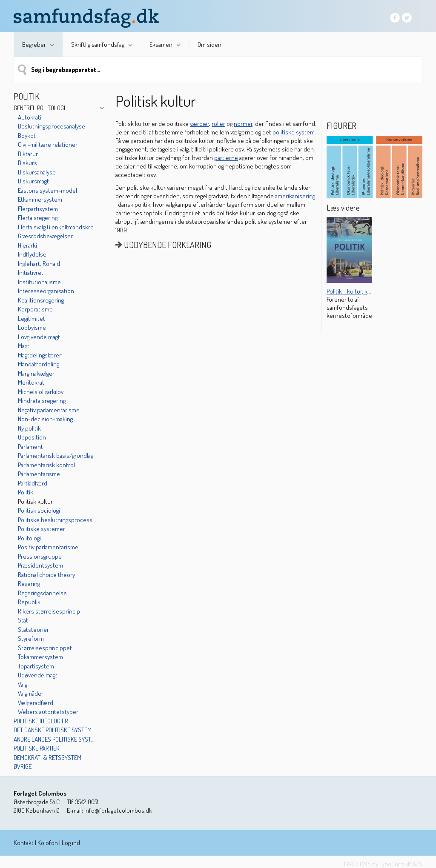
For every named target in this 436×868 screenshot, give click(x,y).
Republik (29, 602)
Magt (24, 346)
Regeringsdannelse (42, 593)
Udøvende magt (38, 675)
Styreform (31, 638)
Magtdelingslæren (40, 355)
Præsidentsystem (40, 565)
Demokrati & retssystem (47, 758)
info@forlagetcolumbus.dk (118, 810)
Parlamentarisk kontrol (46, 465)
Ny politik (29, 428)
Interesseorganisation (46, 291)
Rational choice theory (46, 575)
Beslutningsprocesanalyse (52, 126)
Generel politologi (39, 108)
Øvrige (23, 767)
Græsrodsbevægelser (45, 236)
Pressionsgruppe (40, 556)
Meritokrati (32, 382)
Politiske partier (37, 748)
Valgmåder (31, 693)
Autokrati (30, 117)
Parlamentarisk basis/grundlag (56, 455)
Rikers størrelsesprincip (49, 611)
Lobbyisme (32, 327)
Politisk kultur (35, 501)
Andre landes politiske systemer (55, 739)
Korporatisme (35, 309)
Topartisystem (36, 666)
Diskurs (27, 163)
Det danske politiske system (53, 730)
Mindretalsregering (42, 401)
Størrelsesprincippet (45, 648)
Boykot (27, 136)
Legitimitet (32, 318)
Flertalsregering (38, 218)
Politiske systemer (42, 529)
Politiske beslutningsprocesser (57, 520)
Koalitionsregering (41, 300)
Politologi (29, 538)
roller (218, 124)
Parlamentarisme (39, 474)
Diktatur (28, 154)
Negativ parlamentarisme (49, 410)
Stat (23, 620)
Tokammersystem (40, 657)
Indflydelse (32, 254)
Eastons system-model (47, 190)
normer (243, 124)
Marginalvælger (36, 373)
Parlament (30, 447)
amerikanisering (295, 196)
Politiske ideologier (41, 721)
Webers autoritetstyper (48, 712)
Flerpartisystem (38, 209)
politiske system (294, 132)
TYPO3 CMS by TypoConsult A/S (383, 864)
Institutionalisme (39, 282)
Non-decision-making (45, 419)
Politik (26, 492)
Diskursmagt (33, 181)
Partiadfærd (33, 483)
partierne (226, 158)
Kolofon (48, 843)
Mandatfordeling (39, 364)
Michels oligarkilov (41, 392)
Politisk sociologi (39, 510)
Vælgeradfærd (36, 703)
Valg (23, 684)
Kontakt (24, 843)
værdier (199, 124)
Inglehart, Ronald (39, 264)
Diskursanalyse (37, 172)
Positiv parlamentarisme (48, 547)
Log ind (71, 843)
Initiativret (31, 273)
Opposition (32, 437)
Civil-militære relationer (48, 144)
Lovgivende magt (39, 337)
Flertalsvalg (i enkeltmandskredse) (57, 227)
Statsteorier (33, 630)
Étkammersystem (40, 199)
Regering (29, 584)
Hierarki (27, 245)
